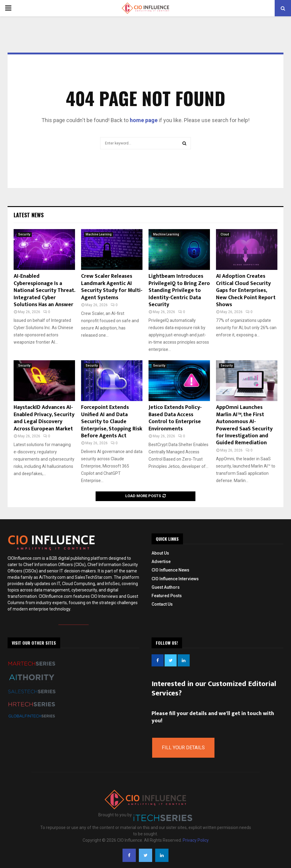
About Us (160, 553)
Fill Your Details (183, 748)
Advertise (161, 562)
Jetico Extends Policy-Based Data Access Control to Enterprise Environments (175, 418)
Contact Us (162, 604)
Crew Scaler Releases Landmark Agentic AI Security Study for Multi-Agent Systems (112, 287)
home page (144, 120)
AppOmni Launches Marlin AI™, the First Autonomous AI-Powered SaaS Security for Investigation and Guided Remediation (244, 425)
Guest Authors (166, 587)
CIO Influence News (170, 570)
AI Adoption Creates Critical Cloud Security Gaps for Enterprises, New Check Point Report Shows (246, 290)
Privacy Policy (196, 840)
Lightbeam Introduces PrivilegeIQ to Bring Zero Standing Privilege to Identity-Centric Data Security (179, 290)
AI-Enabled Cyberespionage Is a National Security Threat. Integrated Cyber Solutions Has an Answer (44, 290)
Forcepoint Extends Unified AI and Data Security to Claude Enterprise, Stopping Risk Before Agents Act (112, 422)
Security (24, 234)
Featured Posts (167, 596)
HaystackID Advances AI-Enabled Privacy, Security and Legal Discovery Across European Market (44, 418)
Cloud (225, 234)
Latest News (29, 215)
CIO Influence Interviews (175, 579)
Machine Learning (99, 234)
